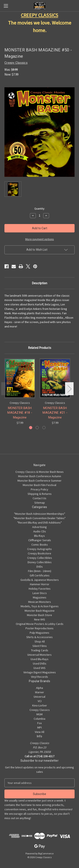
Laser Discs (40, 593)
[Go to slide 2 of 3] (37, 428)
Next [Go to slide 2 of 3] (69, 389)
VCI (40, 701)
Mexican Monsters (40, 602)
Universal (39, 697)
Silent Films (40, 646)
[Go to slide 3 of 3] (44, 428)
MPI (39, 727)
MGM (39, 714)
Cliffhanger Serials (40, 540)
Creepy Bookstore (39, 553)
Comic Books (40, 545)
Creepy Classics (40, 710)
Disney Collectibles (40, 562)
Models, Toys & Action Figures (40, 606)
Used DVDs (40, 663)
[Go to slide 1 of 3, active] (31, 428)
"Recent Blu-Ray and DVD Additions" (39, 523)
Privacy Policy (39, 489)
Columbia (39, 719)
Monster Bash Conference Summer (39, 481)
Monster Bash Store (39, 615)
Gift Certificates (40, 575)
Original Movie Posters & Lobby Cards (40, 624)
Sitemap (40, 503)
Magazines (40, 597)
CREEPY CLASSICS (39, 15)
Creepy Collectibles (40, 558)
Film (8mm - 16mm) (40, 571)
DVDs (40, 567)
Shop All (40, 641)
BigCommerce (46, 853)
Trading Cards (40, 650)
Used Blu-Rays (39, 659)
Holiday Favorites (40, 589)
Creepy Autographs (39, 549)
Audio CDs (40, 531)
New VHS (40, 619)
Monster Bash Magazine (40, 611)
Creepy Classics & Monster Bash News (39, 472)
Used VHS (39, 668)
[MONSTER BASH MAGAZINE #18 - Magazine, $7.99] (20, 378)
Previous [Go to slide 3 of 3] (5, 389)
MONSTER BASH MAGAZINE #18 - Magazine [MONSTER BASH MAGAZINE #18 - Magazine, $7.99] (20, 412)
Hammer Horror (40, 584)
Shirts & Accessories (39, 637)
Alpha (39, 688)
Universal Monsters (39, 655)
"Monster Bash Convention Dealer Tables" (39, 518)
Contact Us (39, 498)
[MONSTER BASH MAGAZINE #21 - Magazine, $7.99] (55, 378)
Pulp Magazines (39, 633)
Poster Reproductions (39, 628)
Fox (39, 723)
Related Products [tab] (40, 348)
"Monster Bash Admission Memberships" (40, 514)
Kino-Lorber (40, 705)
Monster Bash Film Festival (39, 485)
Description (39, 283)
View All (39, 732)
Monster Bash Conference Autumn (40, 476)
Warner (39, 692)
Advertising (39, 527)
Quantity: (40, 209)
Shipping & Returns (40, 494)
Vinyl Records (39, 677)
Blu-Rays (39, 536)
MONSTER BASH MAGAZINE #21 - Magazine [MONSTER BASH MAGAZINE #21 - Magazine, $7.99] (55, 412)
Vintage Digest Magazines (40, 672)
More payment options (40, 239)
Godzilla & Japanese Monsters (40, 580)
